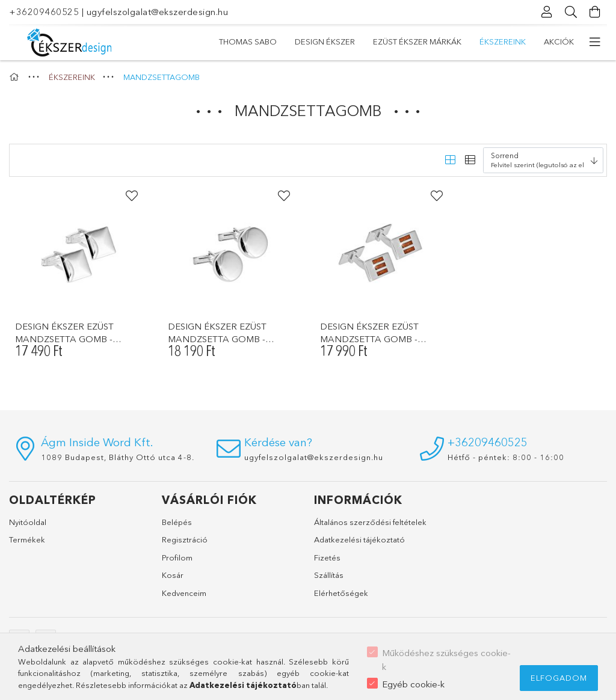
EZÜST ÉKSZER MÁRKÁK (376, 41)
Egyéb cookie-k (413, 684)
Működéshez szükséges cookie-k (446, 660)
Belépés (177, 522)
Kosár (173, 575)
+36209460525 (44, 12)
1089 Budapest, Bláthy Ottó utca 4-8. (118, 457)
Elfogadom (559, 678)
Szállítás (329, 575)
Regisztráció (185, 539)
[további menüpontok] (595, 42)
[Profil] (547, 12)
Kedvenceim (184, 593)
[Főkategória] (16, 77)
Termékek (27, 539)
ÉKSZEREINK (290, 41)
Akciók (234, 41)
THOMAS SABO (545, 41)
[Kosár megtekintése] (595, 12)
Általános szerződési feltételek (370, 522)
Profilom (177, 557)
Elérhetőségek (341, 593)
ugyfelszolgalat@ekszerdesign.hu (158, 12)
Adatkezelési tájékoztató (359, 539)
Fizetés (327, 557)
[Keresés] (571, 12)
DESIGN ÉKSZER (468, 41)
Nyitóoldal (28, 522)
